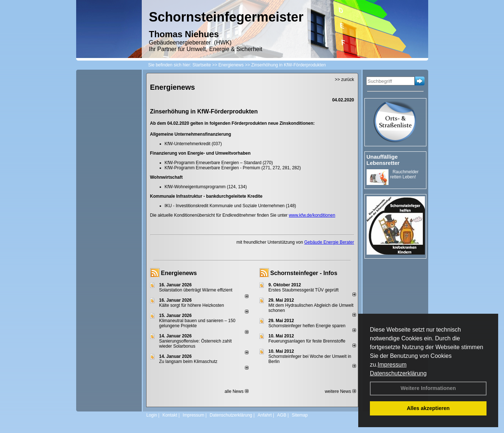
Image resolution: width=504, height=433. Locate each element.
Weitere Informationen (428, 388)
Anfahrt (265, 415)
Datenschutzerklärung (398, 373)
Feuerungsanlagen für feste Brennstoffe (307, 341)
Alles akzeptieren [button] (428, 408)
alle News (236, 391)
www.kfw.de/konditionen (312, 215)
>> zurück (345, 80)
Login (152, 415)
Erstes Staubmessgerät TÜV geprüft (304, 290)
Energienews (179, 273)
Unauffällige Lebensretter (383, 160)
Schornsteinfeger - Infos (304, 273)
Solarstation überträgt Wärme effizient (196, 290)
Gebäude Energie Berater (329, 242)
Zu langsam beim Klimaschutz (188, 362)
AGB (282, 415)
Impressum (392, 365)
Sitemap (300, 415)
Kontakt (170, 415)
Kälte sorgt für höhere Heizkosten (192, 305)
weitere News (340, 391)
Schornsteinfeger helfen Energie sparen (307, 326)
